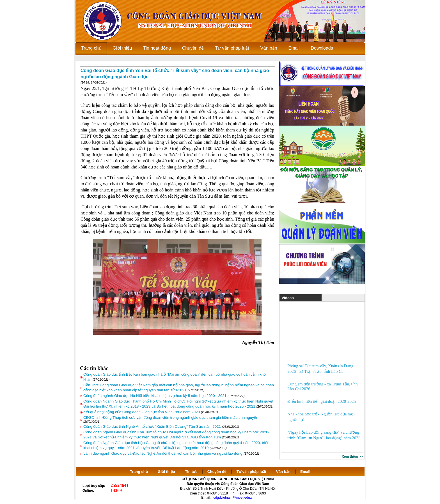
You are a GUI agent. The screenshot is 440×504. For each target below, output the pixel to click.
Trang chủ (139, 472)
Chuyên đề (217, 472)
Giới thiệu (166, 472)
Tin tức (191, 472)
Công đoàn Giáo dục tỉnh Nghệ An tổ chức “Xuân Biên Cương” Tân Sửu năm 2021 (152, 426)
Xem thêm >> (352, 457)
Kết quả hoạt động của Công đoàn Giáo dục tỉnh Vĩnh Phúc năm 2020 (142, 412)
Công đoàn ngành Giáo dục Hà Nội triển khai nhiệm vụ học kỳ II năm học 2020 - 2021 (155, 396)
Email (305, 472)
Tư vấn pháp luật (251, 472)
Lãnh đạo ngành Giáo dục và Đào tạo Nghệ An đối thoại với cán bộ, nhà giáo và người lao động (163, 453)
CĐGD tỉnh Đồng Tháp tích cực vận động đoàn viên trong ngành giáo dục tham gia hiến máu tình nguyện (171, 418)
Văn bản (284, 472)
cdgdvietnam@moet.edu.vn (234, 498)
